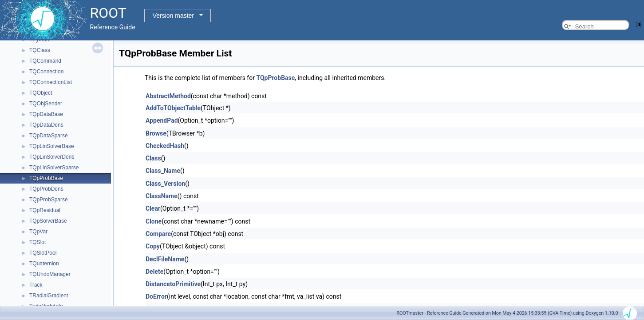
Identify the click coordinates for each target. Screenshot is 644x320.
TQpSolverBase (48, 221)
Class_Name (163, 171)
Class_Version (165, 184)
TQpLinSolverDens (52, 157)
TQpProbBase (46, 178)
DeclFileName (165, 259)
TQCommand (45, 61)
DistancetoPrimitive (173, 284)
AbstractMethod (168, 96)
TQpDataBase (46, 114)
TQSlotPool (43, 253)
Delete (154, 272)
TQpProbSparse (49, 200)
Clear (153, 208)
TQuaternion (44, 264)
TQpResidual (45, 210)
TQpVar (38, 232)
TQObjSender (46, 104)
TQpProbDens (46, 189)
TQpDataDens (46, 125)
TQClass (40, 50)
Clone (154, 221)
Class (153, 158)
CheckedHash (165, 146)
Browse (156, 133)
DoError (156, 296)
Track (36, 285)
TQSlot (38, 242)
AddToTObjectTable (173, 108)
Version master (173, 16)
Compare (158, 234)
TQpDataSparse (49, 136)
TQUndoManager (50, 274)
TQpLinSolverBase (52, 146)
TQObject (41, 93)
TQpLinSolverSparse (54, 168)
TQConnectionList (51, 82)
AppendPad (162, 120)
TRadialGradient (49, 296)
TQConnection (46, 72)
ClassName (162, 196)
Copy (153, 246)
